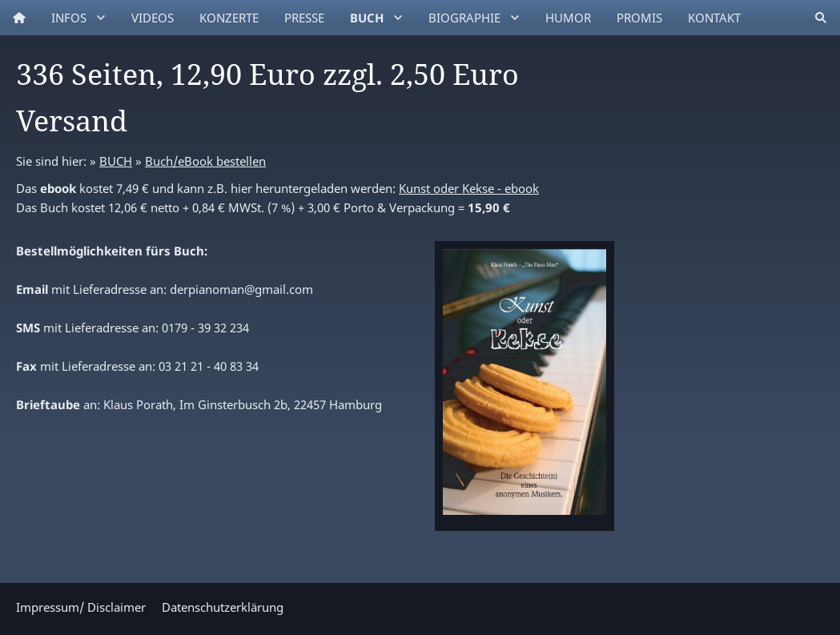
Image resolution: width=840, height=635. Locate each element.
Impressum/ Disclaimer (81, 607)
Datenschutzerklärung (223, 607)
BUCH (116, 161)
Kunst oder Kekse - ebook (469, 188)
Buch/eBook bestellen (205, 161)
